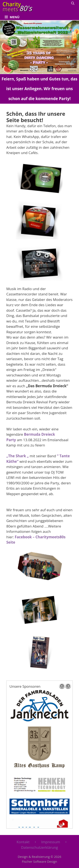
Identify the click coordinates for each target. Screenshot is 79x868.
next (68, 686)
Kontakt (23, 842)
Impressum (51, 842)
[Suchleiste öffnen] (73, 3)
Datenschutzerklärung (39, 847)
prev (62, 686)
